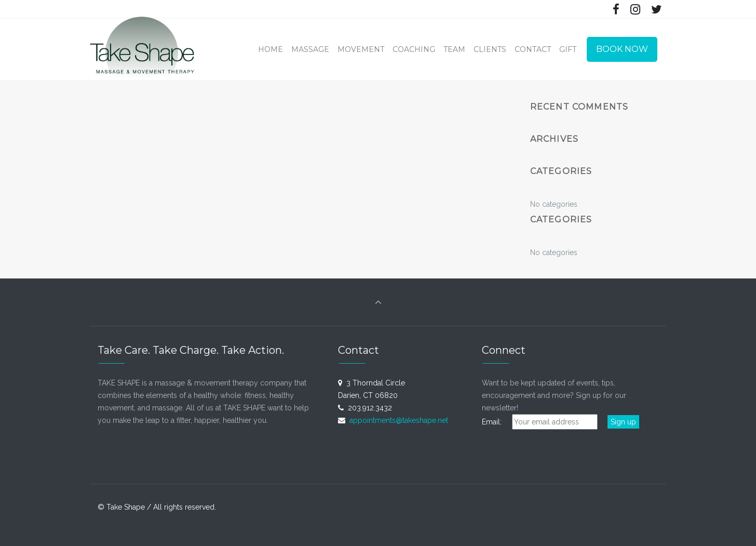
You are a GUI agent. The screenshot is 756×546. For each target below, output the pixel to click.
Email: (496, 422)
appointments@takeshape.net (399, 420)
